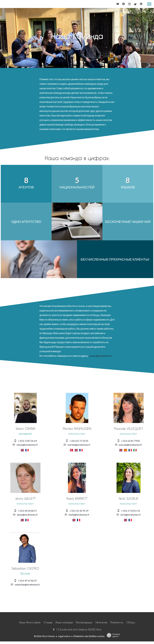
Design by (113, 635)
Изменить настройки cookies (89, 636)
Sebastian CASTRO (25, 568)
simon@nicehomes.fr (27, 445)
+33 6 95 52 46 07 (27, 580)
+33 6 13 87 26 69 (27, 441)
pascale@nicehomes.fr (131, 445)
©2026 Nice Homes (44, 636)
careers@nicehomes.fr (100, 356)
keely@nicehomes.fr (79, 514)
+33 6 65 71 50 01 (79, 441)
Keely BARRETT (77, 498)
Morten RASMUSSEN (77, 428)
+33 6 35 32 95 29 (79, 510)
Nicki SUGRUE (129, 498)
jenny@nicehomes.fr (27, 514)
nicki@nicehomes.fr (131, 514)
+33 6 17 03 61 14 (131, 510)
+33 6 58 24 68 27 (27, 510)
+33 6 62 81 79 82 (131, 441)
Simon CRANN (25, 428)
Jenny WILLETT (25, 498)
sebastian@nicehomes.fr (27, 584)
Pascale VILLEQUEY (129, 428)
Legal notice (64, 636)
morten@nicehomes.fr (79, 445)
